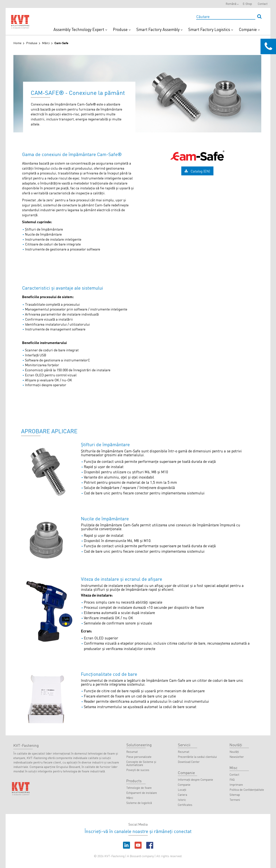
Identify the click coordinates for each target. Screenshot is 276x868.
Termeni (235, 800)
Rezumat (132, 752)
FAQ (232, 780)
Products (134, 781)
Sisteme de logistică (139, 803)
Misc (233, 768)
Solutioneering (139, 745)
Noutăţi (236, 745)
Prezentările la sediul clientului (197, 757)
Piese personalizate (139, 757)
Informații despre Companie (195, 780)
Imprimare (236, 785)
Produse (122, 29)
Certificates (185, 805)
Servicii (184, 745)
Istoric (182, 800)
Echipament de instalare (142, 793)
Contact (263, 4)
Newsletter (237, 757)
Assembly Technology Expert (80, 29)
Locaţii (182, 790)
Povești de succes (138, 770)
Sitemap (235, 795)
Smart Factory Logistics (211, 29)
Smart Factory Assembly (159, 29)
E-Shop (247, 4)
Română (231, 4)
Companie (249, 29)
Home (17, 43)
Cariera (182, 795)
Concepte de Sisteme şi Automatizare (141, 763)
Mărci (46, 43)
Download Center (189, 762)
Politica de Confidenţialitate (247, 790)
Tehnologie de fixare (139, 788)
